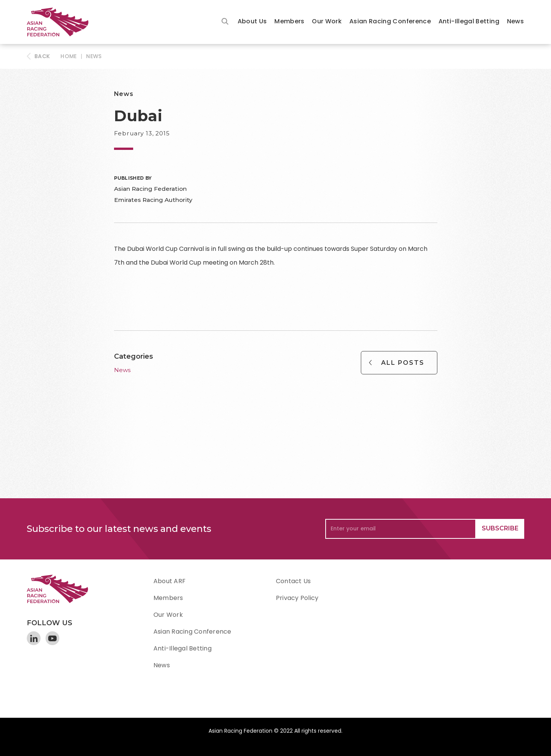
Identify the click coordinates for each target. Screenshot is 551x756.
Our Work (327, 21)
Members (289, 21)
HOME (68, 56)
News (515, 21)
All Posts (403, 363)
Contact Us (293, 581)
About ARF (170, 581)
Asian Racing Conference (390, 21)
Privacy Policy (297, 598)
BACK (42, 56)
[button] (252, 22)
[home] (61, 22)
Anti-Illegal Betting (469, 21)
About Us (252, 21)
